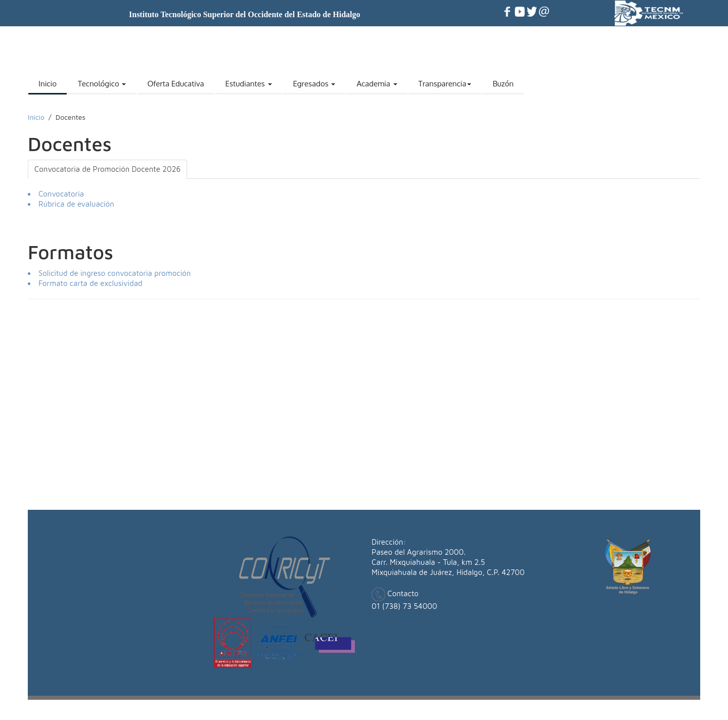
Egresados (314, 84)
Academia (377, 84)
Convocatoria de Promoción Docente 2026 (107, 169)
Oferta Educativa (175, 84)
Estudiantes (249, 84)
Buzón (503, 84)
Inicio (48, 84)
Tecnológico (102, 84)
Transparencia (445, 84)
